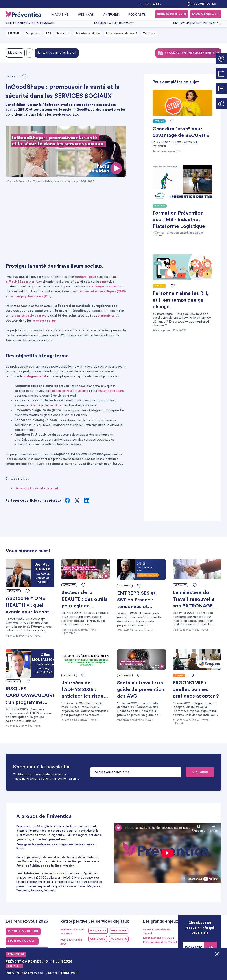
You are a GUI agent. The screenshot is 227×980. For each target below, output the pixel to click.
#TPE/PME (69, 633)
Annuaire (111, 15)
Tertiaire (149, 34)
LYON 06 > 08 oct (22, 941)
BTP (48, 34)
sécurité (35, 405)
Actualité (14, 76)
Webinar (159, 121)
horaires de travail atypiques (70, 391)
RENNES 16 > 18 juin (23, 931)
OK (211, 947)
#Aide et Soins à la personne (63, 181)
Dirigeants (33, 34)
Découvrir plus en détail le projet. (39, 488)
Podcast (159, 286)
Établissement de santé (121, 34)
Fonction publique (88, 34)
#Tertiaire (180, 724)
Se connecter (201, 4)
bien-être (56, 405)
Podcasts (137, 15)
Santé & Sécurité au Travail (30, 23)
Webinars (86, 15)
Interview (13, 591)
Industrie (63, 34)
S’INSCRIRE (200, 772)
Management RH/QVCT (114, 23)
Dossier (179, 675)
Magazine (60, 15)
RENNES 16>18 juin (172, 14)
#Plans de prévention (167, 151)
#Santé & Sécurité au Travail (24, 181)
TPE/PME (14, 34)
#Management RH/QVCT (170, 330)
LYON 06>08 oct (206, 14)
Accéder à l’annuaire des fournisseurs (188, 53)
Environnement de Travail (197, 23)
